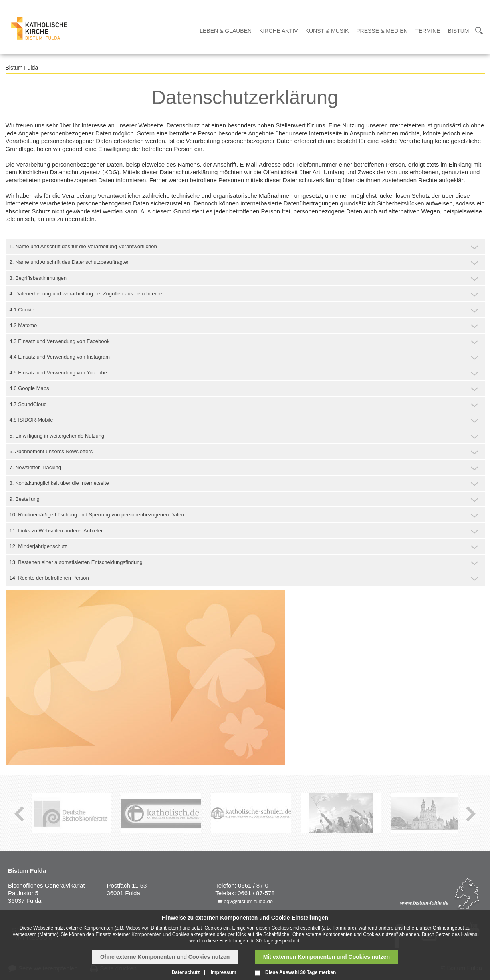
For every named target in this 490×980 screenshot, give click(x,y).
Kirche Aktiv (278, 31)
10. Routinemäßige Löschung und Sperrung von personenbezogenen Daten (97, 515)
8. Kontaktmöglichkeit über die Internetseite (59, 483)
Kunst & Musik (327, 31)
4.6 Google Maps (29, 388)
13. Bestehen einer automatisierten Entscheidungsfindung (76, 562)
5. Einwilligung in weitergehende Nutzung (57, 436)
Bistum (459, 31)
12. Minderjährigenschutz (39, 546)
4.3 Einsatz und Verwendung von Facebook (60, 341)
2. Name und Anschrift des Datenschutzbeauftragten (70, 262)
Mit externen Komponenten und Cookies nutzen (326, 957)
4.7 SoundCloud (28, 404)
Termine (428, 31)
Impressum (224, 972)
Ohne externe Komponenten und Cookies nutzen (165, 957)
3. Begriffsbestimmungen (38, 278)
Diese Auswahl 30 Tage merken (301, 972)
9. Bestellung (25, 499)
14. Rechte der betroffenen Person (49, 578)
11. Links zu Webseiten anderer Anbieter (56, 531)
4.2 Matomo (23, 325)
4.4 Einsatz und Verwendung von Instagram (60, 357)
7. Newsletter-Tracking (36, 467)
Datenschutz (186, 972)
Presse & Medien (382, 31)
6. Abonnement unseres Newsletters (51, 451)
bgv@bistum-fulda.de (248, 901)
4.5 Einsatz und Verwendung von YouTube (59, 373)
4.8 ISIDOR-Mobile (31, 420)
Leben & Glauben (226, 31)
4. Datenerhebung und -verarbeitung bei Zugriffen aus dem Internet (87, 294)
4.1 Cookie (22, 310)
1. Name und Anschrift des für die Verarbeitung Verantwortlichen (83, 246)
